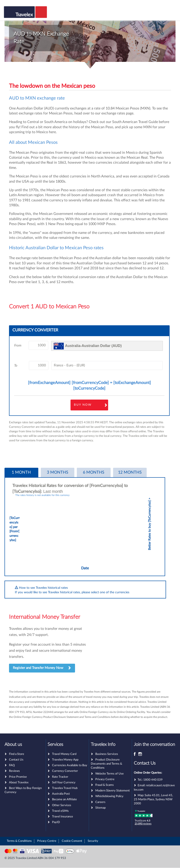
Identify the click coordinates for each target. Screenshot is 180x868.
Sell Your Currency (64, 783)
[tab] (21, 473)
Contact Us (16, 760)
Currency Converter (65, 771)
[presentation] (21, 473)
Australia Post (61, 794)
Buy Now (83, 405)
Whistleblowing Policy (109, 796)
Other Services (62, 805)
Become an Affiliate (64, 799)
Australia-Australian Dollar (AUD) (93, 346)
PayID (56, 822)
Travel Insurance (63, 817)
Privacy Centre (105, 779)
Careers (100, 802)
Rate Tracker (60, 777)
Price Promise (18, 777)
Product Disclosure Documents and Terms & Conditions (106, 764)
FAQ (12, 765)
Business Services (107, 754)
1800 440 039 (153, 780)
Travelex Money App (65, 760)
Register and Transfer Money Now (42, 668)
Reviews (14, 771)
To (16, 366)
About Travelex (19, 783)
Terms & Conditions (19, 841)
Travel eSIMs (60, 811)
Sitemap (100, 808)
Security (93, 841)
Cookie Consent (72, 841)
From (18, 346)
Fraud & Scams (105, 785)
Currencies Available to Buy (70, 765)
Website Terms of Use (109, 774)
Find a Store (17, 754)
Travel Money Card (64, 754)
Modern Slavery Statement (113, 791)
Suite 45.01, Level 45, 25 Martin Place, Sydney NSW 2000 (153, 799)
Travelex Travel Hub (65, 788)
